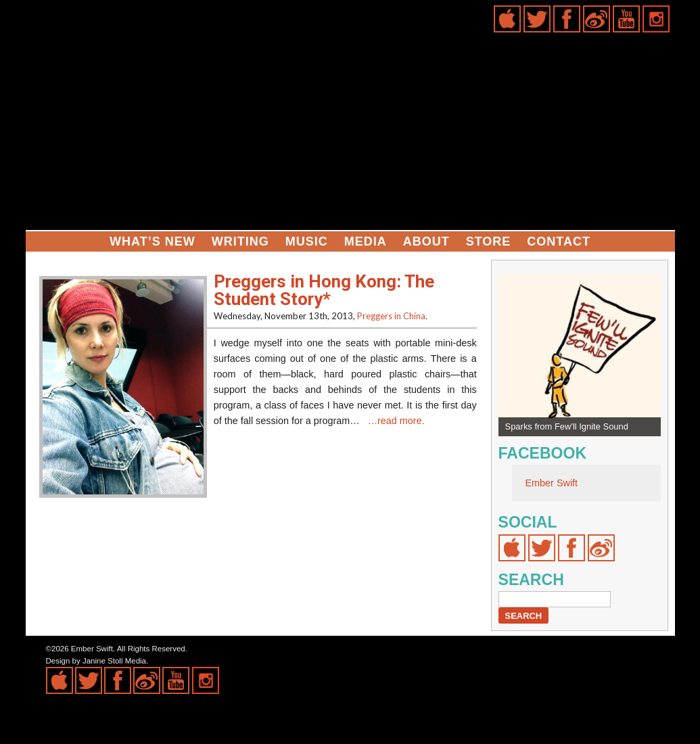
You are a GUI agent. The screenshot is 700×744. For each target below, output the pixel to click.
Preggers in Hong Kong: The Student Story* (324, 290)
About (426, 241)
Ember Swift (552, 483)
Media (366, 241)
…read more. (396, 421)
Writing (240, 241)
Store (489, 241)
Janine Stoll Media (114, 661)
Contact (559, 241)
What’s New (153, 241)
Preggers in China (391, 316)
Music (307, 241)
